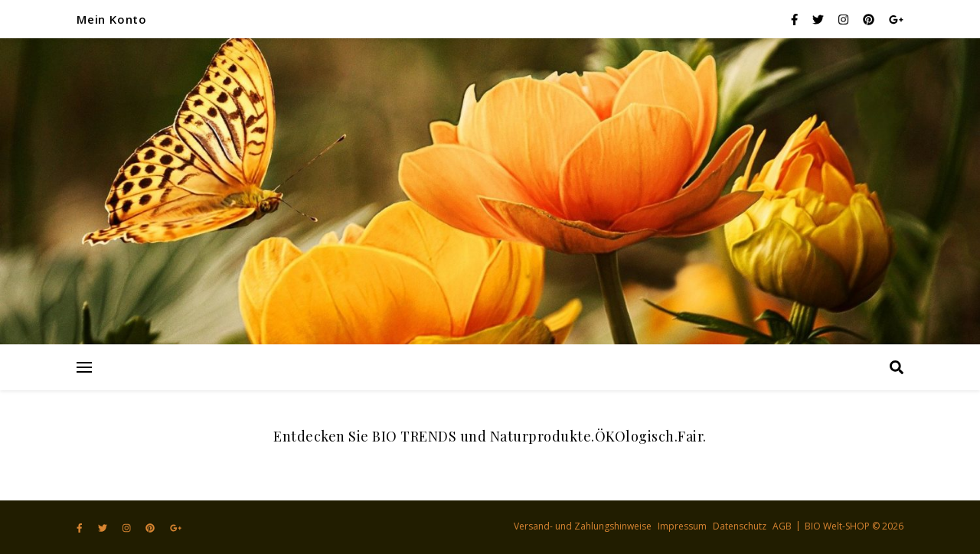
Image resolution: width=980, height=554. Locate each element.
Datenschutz (740, 526)
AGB (782, 526)
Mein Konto (112, 19)
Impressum (682, 526)
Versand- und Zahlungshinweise (583, 526)
